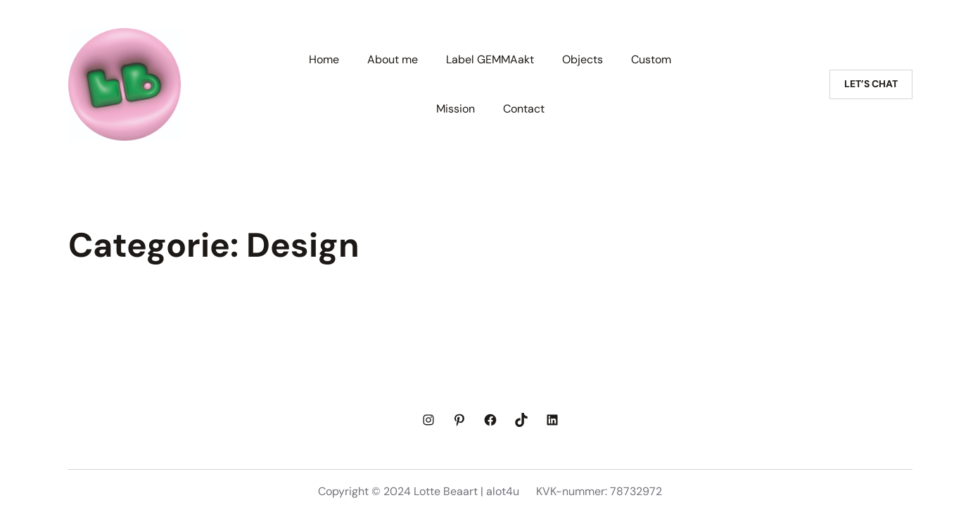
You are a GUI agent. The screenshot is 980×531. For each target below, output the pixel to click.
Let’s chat (871, 84)
